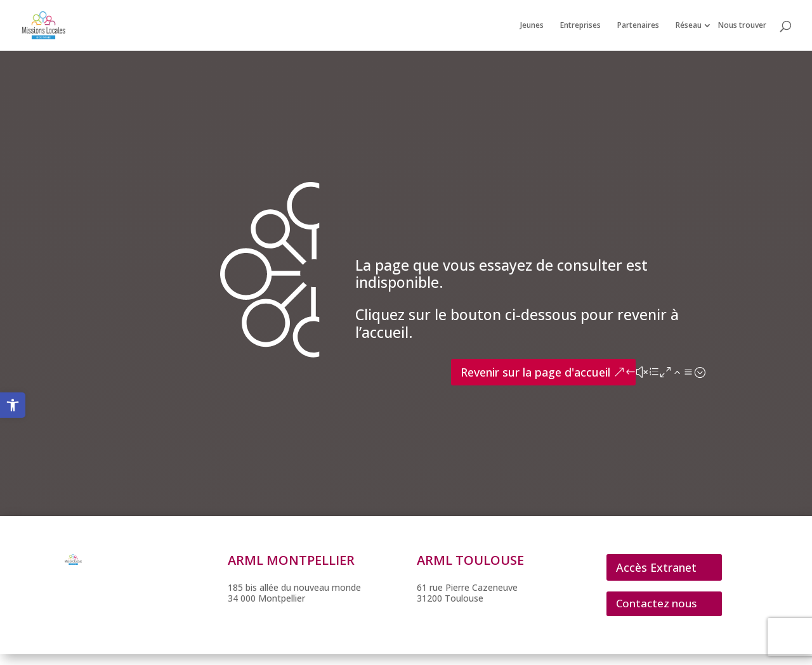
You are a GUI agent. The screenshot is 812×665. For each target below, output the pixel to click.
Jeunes (532, 26)
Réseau (689, 26)
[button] (13, 405)
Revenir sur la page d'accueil (535, 372)
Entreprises (580, 26)
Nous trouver (742, 26)
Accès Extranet (656, 567)
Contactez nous (656, 603)
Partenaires (638, 26)
